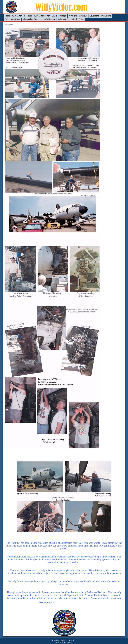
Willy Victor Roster (42, 16)
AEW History (50, 19)
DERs (55, 16)
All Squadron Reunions (32, 19)
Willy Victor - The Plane (22, 16)
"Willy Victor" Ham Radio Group (71, 19)
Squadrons (94, 16)
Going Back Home (13, 19)
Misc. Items (106, 16)
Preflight (63, 16)
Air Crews (83, 16)
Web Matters (67, 642)
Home (7, 16)
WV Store (73, 16)
